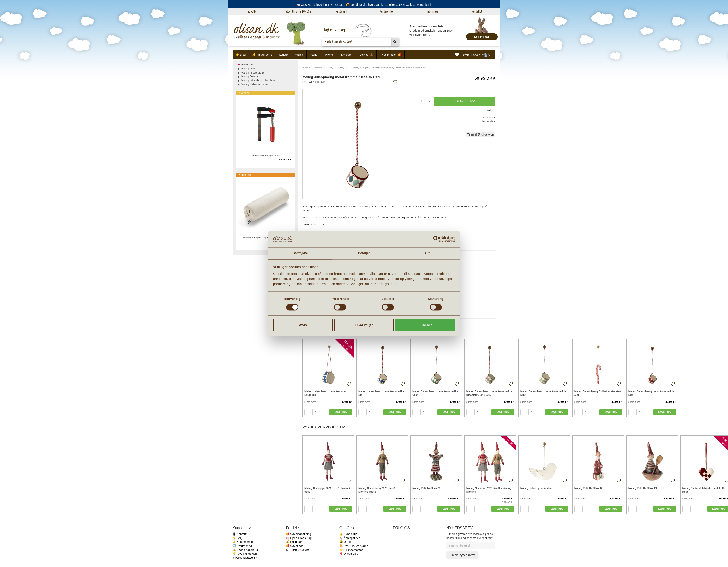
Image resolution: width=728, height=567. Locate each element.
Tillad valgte (364, 325)
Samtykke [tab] (300, 253)
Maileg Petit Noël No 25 (426, 488)
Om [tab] (428, 253)
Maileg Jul (343, 67)
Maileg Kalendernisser (255, 84)
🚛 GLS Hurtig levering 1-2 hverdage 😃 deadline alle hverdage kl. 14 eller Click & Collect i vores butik (364, 5)
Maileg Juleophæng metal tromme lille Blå (381, 393)
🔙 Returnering (242, 546)
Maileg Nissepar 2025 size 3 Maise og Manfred (489, 490)
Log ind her (482, 37)
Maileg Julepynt (360, 67)
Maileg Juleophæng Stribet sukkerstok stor (598, 393)
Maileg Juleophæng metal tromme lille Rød (651, 393)
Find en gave (432, 11)
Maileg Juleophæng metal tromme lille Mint (543, 393)
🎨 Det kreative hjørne (354, 546)
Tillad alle (425, 325)
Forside (306, 67)
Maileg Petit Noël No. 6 (588, 488)
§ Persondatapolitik (245, 558)
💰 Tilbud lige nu (262, 55)
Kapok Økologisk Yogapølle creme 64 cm (265, 238)
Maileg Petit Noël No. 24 (643, 488)
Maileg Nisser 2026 (253, 73)
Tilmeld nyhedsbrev (462, 555)
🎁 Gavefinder (295, 546)
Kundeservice (387, 11)
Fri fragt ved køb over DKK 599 (296, 11)
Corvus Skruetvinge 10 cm (265, 156)
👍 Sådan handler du (246, 550)
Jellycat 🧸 (367, 55)
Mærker (330, 55)
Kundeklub (477, 11)
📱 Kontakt (240, 534)
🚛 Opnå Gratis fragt (299, 538)
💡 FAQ (238, 538)
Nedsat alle (246, 175)
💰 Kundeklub (348, 534)
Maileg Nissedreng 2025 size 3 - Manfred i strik (377, 490)
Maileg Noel (248, 69)
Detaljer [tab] (364, 253)
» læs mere (310, 402)
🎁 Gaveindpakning (298, 534)
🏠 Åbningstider (350, 538)
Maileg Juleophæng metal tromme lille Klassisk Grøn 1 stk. (489, 393)
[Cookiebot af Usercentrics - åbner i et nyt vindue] (436, 239)
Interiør (314, 55)
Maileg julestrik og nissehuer (258, 80)
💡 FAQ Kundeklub (245, 554)
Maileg (299, 55)
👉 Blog (241, 55)
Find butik (251, 11)
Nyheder (346, 55)
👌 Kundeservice (243, 542)
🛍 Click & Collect (298, 550)
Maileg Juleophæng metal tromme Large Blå (325, 393)
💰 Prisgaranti (295, 542)
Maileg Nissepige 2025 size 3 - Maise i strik (327, 490)
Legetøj (284, 55)
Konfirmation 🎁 (391, 55)
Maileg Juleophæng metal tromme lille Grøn (435, 393)
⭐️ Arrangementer (351, 550)
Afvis (303, 325)
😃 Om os (346, 542)
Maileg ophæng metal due (536, 488)
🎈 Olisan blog (349, 554)
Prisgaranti (341, 11)
